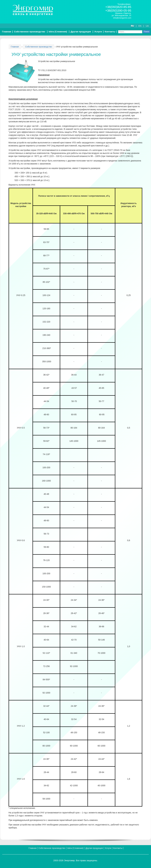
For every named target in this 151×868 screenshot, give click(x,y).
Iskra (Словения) (58, 32)
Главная (7, 32)
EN (140, 26)
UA (147, 26)
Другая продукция (81, 32)
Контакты (110, 32)
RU (132, 26)
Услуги (98, 32)
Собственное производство (30, 32)
